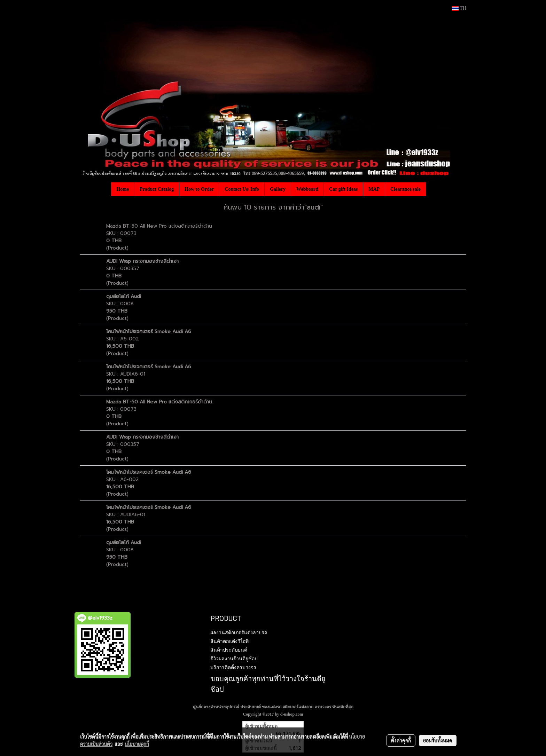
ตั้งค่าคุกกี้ (401, 740)
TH (459, 8)
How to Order (199, 189)
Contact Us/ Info (242, 189)
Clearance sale (405, 189)
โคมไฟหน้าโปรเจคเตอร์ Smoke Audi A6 (149, 332)
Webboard (307, 189)
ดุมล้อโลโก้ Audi (124, 296)
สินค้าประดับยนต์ (229, 650)
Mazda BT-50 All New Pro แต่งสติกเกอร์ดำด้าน (159, 226)
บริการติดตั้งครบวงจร (233, 667)
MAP (374, 189)
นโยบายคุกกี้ (137, 744)
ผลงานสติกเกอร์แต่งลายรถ (239, 632)
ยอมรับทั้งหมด (438, 740)
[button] (432, 189)
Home (123, 189)
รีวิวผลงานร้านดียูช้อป (234, 659)
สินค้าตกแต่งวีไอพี (229, 641)
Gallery (278, 189)
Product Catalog (157, 189)
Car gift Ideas (343, 189)
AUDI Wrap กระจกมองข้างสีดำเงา (142, 261)
